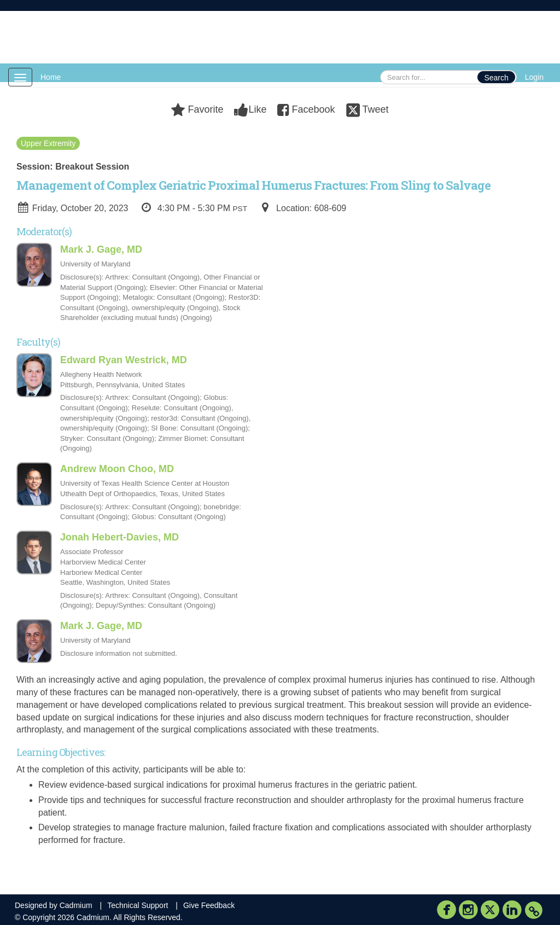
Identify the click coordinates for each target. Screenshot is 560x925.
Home (51, 77)
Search (496, 78)
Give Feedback (209, 905)
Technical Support (138, 905)
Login (534, 77)
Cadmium (76, 905)
